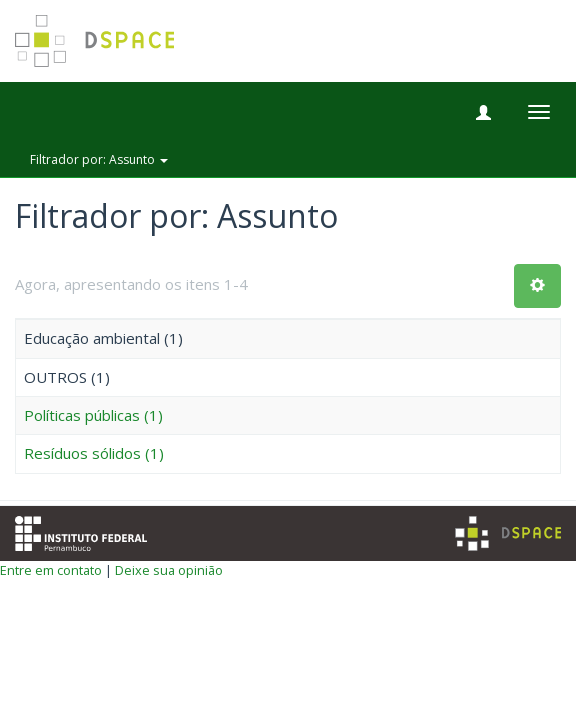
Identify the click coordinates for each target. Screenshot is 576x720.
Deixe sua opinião (169, 570)
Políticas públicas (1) (93, 415)
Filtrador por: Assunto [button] (99, 159)
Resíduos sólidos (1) (94, 453)
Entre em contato (51, 570)
